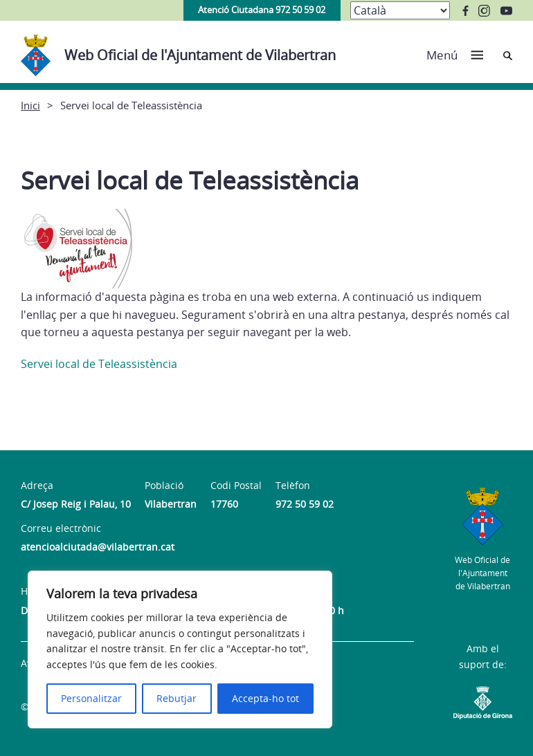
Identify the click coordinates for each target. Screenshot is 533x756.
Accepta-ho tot (265, 698)
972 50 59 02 (305, 504)
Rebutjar (177, 698)
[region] (180, 649)
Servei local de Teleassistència (99, 364)
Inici (30, 105)
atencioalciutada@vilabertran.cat (98, 547)
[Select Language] (400, 10)
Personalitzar (91, 698)
